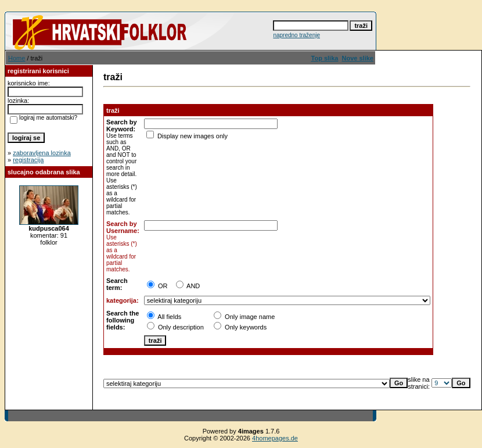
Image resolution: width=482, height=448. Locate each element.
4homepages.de (275, 438)
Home (17, 58)
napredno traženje (296, 35)
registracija (28, 160)
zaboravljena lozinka (42, 153)
